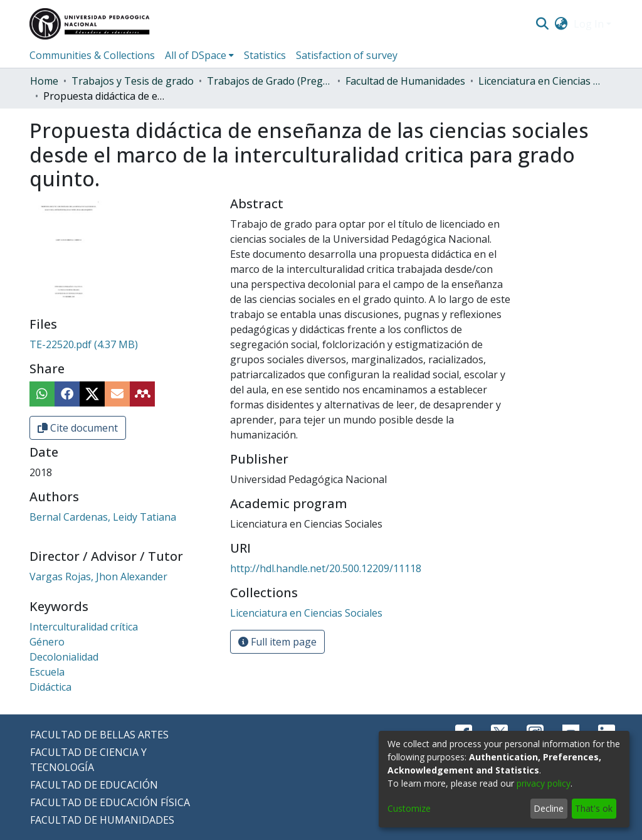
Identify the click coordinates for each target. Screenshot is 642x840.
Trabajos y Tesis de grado (133, 81)
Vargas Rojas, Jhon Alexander (98, 577)
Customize (409, 808)
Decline (549, 808)
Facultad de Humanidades (405, 81)
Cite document (78, 428)
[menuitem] (561, 24)
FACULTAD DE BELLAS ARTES (99, 735)
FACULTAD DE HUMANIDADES (102, 820)
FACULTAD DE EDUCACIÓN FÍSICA (110, 802)
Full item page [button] (277, 642)
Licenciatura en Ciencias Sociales (541, 81)
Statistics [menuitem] (265, 55)
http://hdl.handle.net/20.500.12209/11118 (326, 568)
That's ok (594, 808)
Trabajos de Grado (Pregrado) (270, 81)
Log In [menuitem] (589, 24)
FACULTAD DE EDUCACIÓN (94, 785)
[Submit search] (542, 24)
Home (44, 81)
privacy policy (544, 783)
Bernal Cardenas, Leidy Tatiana (103, 517)
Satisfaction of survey (347, 55)
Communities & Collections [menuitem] (92, 55)
